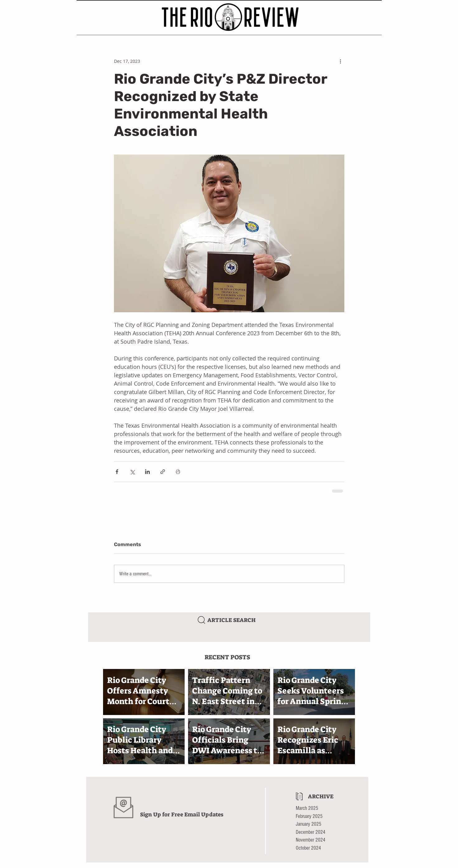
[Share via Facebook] (117, 472)
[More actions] (341, 61)
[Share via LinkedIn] (147, 472)
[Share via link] (163, 472)
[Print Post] (178, 472)
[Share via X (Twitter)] (132, 472)
